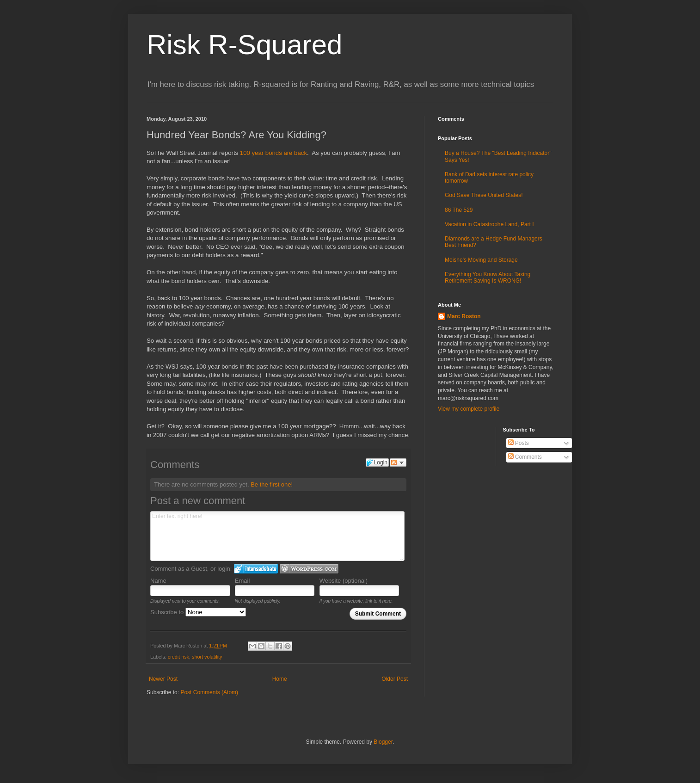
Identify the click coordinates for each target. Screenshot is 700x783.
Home (280, 679)
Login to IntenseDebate (256, 569)
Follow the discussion (398, 462)
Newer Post (163, 679)
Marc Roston (464, 316)
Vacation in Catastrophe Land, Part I (489, 224)
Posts (519, 443)
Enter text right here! (277, 536)
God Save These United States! (484, 195)
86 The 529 (459, 210)
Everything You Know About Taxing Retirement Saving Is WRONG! (488, 277)
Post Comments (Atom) (209, 692)
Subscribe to (198, 612)
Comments (525, 457)
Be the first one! (272, 484)
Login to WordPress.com (309, 569)
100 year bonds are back (273, 153)
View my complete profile (469, 409)
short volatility (207, 657)
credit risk (178, 657)
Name (158, 581)
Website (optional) (344, 581)
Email (243, 581)
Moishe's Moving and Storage (481, 260)
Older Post (395, 679)
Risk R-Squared (245, 45)
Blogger (383, 742)
